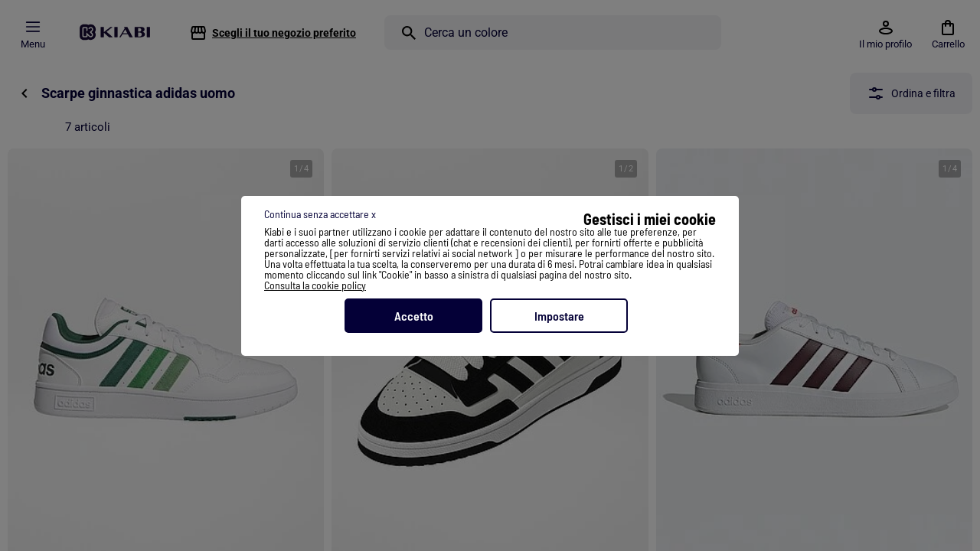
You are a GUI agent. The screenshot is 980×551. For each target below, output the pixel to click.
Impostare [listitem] (559, 316)
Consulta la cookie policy (315, 285)
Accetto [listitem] (414, 316)
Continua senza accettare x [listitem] (320, 214)
